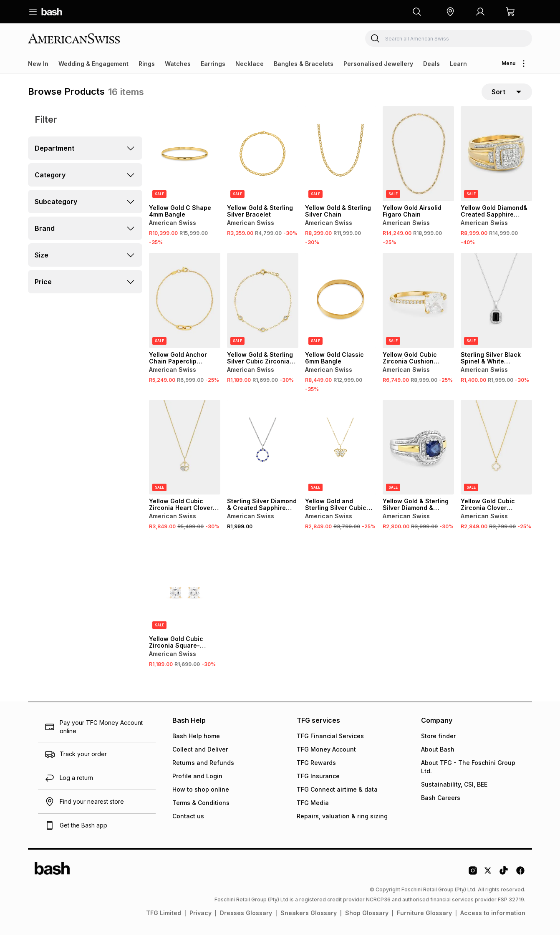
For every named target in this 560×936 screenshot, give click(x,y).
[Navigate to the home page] (52, 12)
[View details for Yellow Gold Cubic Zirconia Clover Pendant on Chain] (496, 448)
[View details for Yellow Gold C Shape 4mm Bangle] (185, 155)
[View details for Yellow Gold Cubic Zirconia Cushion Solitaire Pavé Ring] (418, 302)
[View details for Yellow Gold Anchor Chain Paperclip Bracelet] (185, 302)
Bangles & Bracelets (304, 64)
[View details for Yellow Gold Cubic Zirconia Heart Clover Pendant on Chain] (185, 448)
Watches (178, 64)
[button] (450, 12)
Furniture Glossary (424, 914)
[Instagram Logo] (473, 875)
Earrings (213, 64)
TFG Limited (164, 914)
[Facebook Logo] (520, 875)
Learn (458, 64)
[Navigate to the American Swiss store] (78, 38)
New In (38, 64)
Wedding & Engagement (93, 64)
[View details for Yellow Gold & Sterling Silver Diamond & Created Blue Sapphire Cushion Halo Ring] (418, 448)
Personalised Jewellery (378, 64)
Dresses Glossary (246, 914)
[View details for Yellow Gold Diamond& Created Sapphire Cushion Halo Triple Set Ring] (496, 155)
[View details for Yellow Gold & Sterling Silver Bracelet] (263, 155)
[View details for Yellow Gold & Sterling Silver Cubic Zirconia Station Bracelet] (263, 302)
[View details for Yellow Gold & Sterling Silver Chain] (341, 155)
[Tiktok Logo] (504, 875)
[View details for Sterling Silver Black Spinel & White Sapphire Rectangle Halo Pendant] (496, 302)
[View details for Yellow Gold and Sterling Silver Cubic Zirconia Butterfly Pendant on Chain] (341, 448)
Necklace (250, 64)
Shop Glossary (367, 914)
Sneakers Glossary (309, 914)
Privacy (201, 914)
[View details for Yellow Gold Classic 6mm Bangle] (341, 302)
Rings (147, 64)
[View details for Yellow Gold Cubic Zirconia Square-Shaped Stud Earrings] (185, 586)
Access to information (493, 914)
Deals (431, 64)
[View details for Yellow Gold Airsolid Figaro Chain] (418, 155)
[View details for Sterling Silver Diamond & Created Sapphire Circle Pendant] (263, 448)
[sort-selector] (507, 92)
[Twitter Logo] (488, 875)
